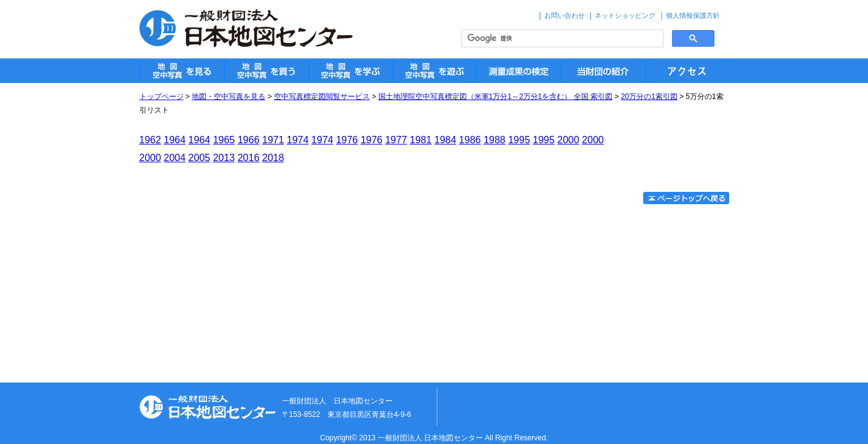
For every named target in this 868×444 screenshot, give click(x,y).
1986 (470, 140)
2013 (224, 158)
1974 (298, 140)
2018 (273, 158)
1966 (249, 140)
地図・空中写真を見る (229, 97)
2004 (175, 158)
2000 (568, 140)
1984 (445, 140)
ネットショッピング (625, 15)
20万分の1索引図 (649, 97)
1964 (175, 140)
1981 (421, 140)
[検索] (561, 39)
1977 (396, 140)
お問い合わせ (565, 15)
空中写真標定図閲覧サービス (322, 97)
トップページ (162, 97)
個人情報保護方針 (693, 15)
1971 (273, 140)
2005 (200, 158)
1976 (347, 140)
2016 (249, 158)
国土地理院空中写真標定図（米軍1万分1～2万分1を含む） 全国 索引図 (495, 97)
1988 (495, 140)
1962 (151, 140)
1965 (224, 140)
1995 (519, 140)
